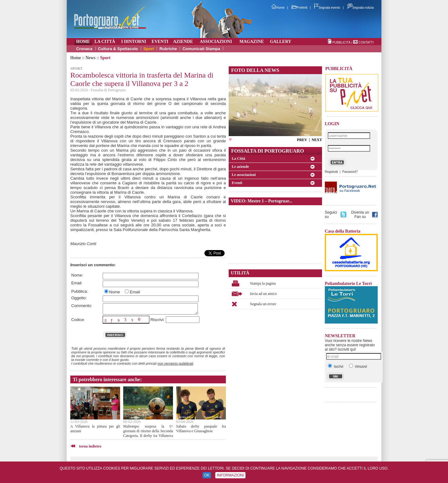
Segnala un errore (263, 304)
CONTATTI (366, 43)
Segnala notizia (360, 8)
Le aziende (240, 167)
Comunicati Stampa (201, 49)
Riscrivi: (157, 320)
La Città (238, 159)
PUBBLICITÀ (341, 43)
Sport (149, 49)
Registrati (331, 172)
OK (207, 475)
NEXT (317, 140)
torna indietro (90, 446)
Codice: (78, 320)
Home (278, 8)
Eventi (237, 183)
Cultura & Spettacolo (118, 49)
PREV (302, 140)
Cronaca (84, 49)
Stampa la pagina (263, 283)
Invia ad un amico (264, 294)
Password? (350, 172)
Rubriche (168, 49)
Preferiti (299, 8)
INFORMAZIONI (230, 475)
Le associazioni (244, 175)
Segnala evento (327, 8)
